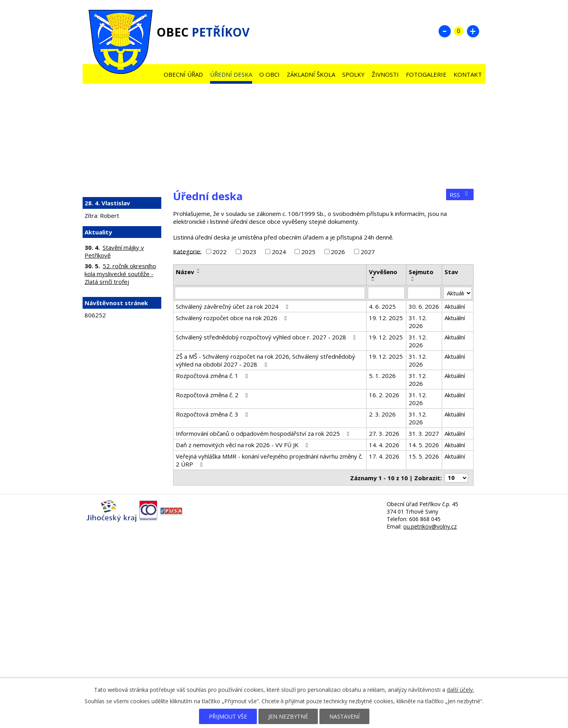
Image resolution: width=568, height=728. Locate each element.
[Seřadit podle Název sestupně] (199, 273)
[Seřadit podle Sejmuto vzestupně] (413, 277)
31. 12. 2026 (418, 322)
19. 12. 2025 (386, 318)
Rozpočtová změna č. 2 (213, 395)
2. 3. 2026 (382, 414)
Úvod (153, 73)
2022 (219, 252)
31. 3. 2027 (424, 433)
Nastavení (344, 716)
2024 (279, 252)
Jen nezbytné (288, 716)
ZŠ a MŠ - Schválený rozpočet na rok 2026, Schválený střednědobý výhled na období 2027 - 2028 (266, 360)
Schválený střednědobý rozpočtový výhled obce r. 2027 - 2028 (267, 337)
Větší (473, 31)
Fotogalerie (426, 74)
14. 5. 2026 (424, 445)
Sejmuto (421, 272)
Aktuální (455, 306)
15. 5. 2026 (424, 456)
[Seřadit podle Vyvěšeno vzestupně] (373, 277)
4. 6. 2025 (382, 306)
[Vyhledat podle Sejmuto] (424, 293)
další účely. (460, 690)
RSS (460, 195)
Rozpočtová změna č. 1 (213, 376)
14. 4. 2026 (384, 445)
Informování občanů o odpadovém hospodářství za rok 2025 (264, 433)
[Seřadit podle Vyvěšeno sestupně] (373, 280)
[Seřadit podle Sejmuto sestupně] (413, 280)
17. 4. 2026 (384, 456)
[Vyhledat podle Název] (270, 293)
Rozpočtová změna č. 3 (213, 414)
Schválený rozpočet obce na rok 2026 (232, 318)
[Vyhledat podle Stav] (458, 293)
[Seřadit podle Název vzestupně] (199, 269)
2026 (338, 252)
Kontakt (468, 74)
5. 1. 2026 (382, 376)
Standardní (459, 31)
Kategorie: (187, 251)
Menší (444, 31)
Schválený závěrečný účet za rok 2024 (233, 306)
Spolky (353, 74)
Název (185, 272)
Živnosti (385, 74)
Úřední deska (231, 74)
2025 (308, 252)
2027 (368, 252)
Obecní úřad (183, 74)
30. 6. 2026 (424, 306)
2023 (249, 252)
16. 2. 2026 (384, 395)
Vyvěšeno (383, 272)
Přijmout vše (228, 716)
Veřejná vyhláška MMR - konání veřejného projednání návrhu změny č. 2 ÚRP (269, 460)
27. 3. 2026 (384, 433)
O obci (269, 74)
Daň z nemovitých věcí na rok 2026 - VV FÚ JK (243, 445)
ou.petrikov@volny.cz (430, 526)
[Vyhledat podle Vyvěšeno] (386, 293)
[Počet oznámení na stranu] (456, 478)
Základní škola (311, 74)
